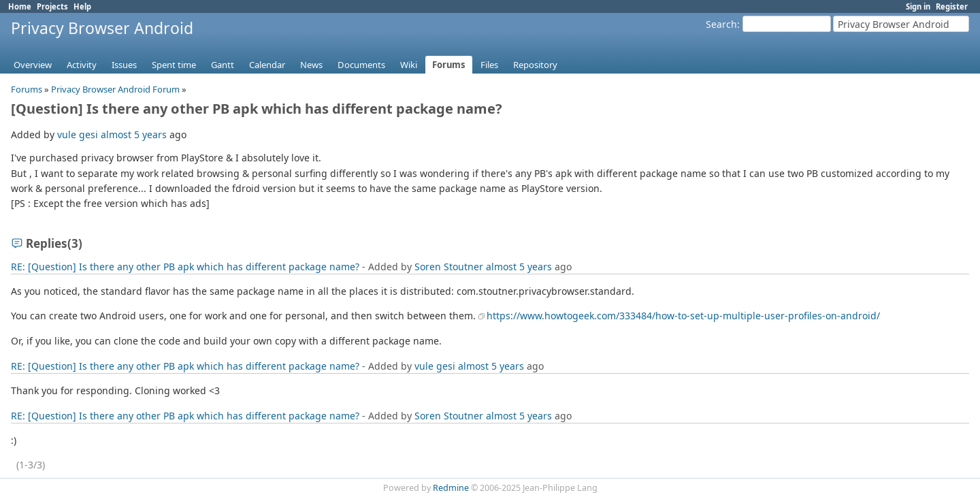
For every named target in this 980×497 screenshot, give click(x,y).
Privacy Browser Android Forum (115, 89)
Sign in (918, 6)
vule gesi (78, 134)
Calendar (267, 65)
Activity (82, 65)
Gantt (223, 65)
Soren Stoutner (449, 267)
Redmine (451, 488)
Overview (33, 65)
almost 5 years (134, 134)
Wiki (409, 65)
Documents (361, 65)
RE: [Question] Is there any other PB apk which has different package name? (185, 267)
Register (952, 6)
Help (82, 6)
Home (20, 6)
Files (489, 65)
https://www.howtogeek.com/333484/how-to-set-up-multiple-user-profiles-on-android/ (683, 316)
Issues (124, 65)
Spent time (174, 65)
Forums (449, 65)
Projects (52, 6)
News (311, 65)
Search (721, 24)
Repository (535, 65)
